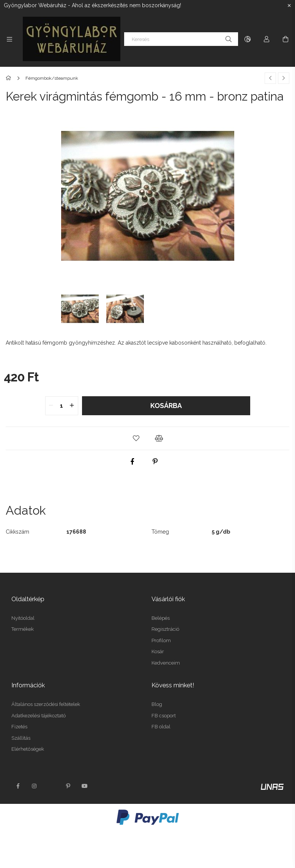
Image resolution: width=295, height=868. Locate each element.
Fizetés (19, 727)
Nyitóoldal (23, 618)
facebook (18, 786)
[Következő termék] (284, 78)
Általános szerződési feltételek (46, 704)
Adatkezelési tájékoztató (39, 716)
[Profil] (267, 39)
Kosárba (166, 406)
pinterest (68, 786)
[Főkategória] (10, 78)
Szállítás (21, 738)
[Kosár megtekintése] (286, 39)
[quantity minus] (51, 406)
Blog (157, 704)
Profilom (161, 640)
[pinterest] (155, 462)
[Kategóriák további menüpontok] (9, 39)
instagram (35, 786)
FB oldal (161, 727)
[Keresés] (181, 39)
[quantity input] (62, 406)
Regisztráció (165, 629)
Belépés (161, 618)
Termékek (23, 629)
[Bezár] (289, 6)
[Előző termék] (270, 78)
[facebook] (132, 462)
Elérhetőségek (28, 749)
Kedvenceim (166, 663)
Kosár (158, 651)
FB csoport (164, 716)
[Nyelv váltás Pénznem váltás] (248, 39)
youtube (85, 786)
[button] (136, 438)
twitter (51, 786)
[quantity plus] (72, 406)
